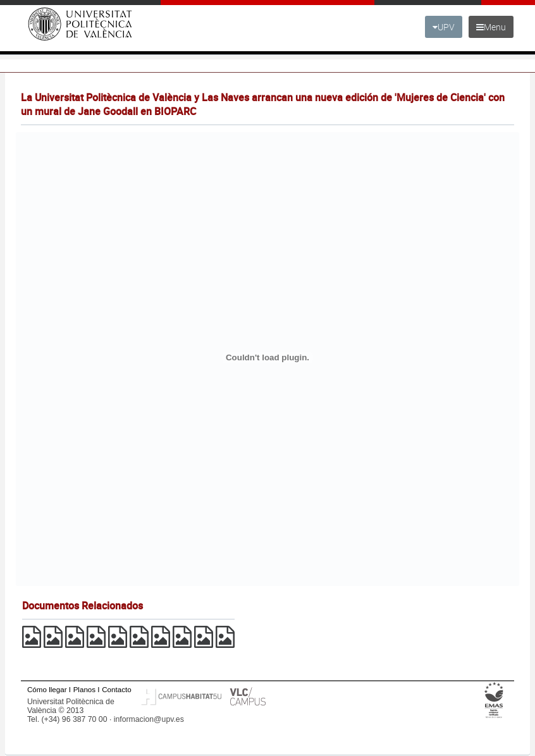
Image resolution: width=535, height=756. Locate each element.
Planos (85, 689)
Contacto (116, 689)
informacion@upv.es (149, 719)
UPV (444, 27)
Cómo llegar (47, 689)
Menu (491, 27)
